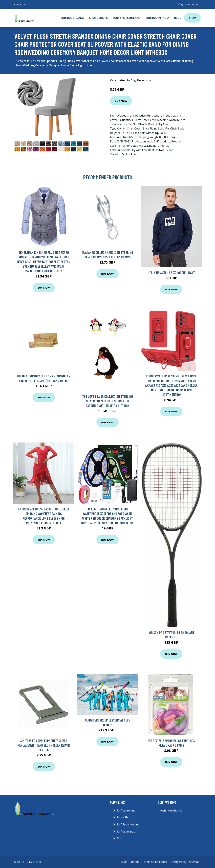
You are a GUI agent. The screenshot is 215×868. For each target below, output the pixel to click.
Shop (192, 18)
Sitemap (194, 862)
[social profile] (30, 5)
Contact (134, 862)
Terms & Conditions (154, 862)
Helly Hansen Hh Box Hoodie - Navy (171, 273)
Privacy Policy (178, 862)
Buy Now (121, 101)
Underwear (144, 80)
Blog (178, 18)
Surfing (131, 80)
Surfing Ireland (72, 18)
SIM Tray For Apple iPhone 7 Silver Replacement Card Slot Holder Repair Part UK (44, 745)
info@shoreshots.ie (188, 4)
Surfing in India (157, 18)
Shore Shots (98, 18)
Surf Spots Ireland (127, 18)
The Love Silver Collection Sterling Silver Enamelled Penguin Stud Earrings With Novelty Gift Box (108, 401)
